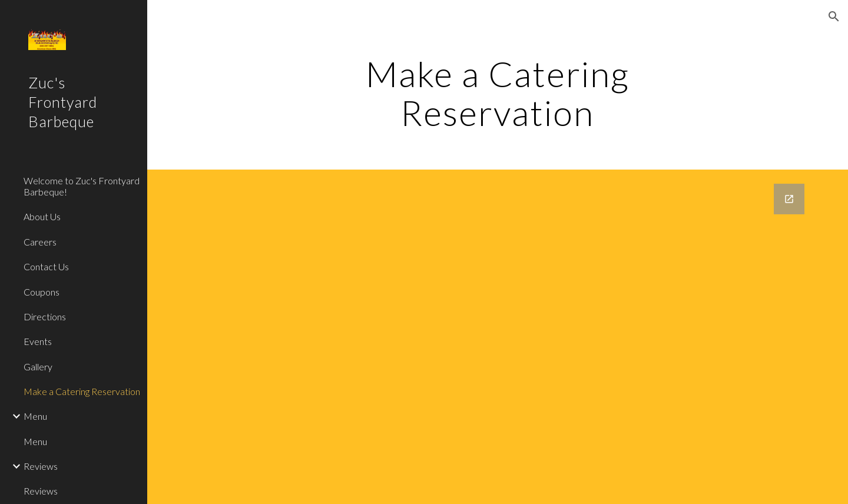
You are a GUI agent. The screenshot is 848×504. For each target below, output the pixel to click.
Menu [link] (35, 416)
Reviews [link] (41, 466)
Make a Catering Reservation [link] (82, 391)
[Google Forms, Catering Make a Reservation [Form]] (498, 337)
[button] (834, 16)
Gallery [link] (38, 367)
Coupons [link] (42, 292)
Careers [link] (40, 242)
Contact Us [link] (46, 266)
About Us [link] (42, 216)
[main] (498, 93)
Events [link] (38, 341)
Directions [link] (45, 316)
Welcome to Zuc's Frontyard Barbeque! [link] (82, 186)
